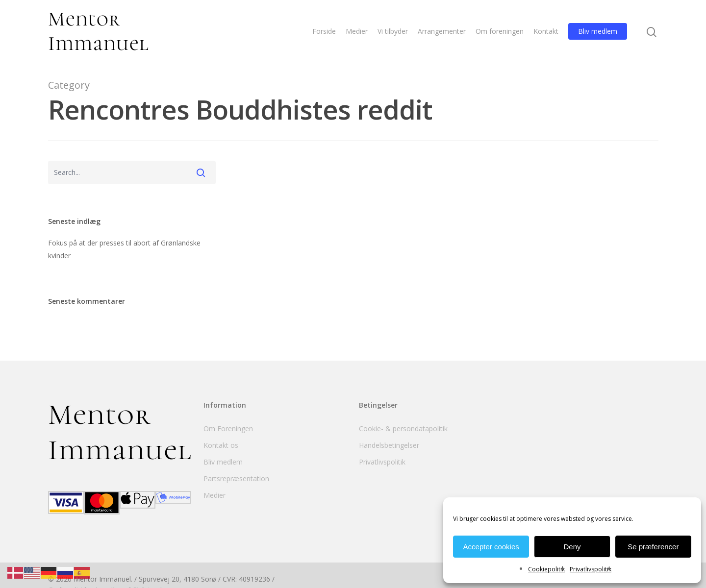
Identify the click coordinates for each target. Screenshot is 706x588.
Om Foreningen (228, 429)
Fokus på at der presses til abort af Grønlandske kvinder (124, 249)
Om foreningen (500, 31)
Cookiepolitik (546, 569)
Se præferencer (653, 547)
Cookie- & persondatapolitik (403, 429)
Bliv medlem (598, 31)
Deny (572, 547)
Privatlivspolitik (591, 569)
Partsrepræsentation (236, 478)
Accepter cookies (491, 547)
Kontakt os (221, 445)
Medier (357, 31)
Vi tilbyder (393, 31)
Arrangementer (442, 31)
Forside (324, 31)
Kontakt (546, 31)
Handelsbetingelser (389, 445)
